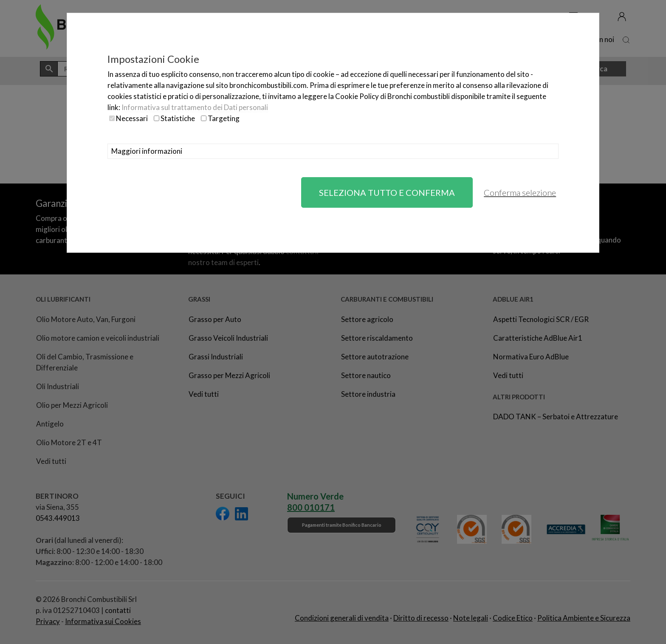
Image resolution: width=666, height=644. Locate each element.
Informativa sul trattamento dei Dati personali (195, 107)
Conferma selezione (520, 192)
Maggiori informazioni (147, 151)
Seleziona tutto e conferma (387, 192)
